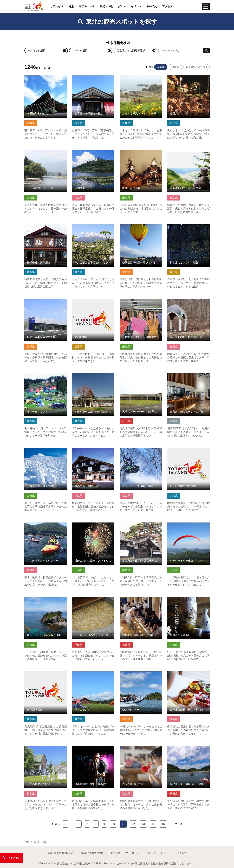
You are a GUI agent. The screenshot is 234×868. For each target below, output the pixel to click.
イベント (136, 6)
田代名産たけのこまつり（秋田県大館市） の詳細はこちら (93, 600)
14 (153, 824)
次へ (179, 824)
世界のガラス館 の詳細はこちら (91, 449)
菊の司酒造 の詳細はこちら (88, 300)
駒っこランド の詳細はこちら (89, 673)
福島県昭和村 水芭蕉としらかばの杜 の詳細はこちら (188, 302)
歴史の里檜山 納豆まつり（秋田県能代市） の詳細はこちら (141, 600)
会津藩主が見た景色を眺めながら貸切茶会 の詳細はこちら (188, 674)
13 (143, 824)
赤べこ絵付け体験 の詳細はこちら (139, 748)
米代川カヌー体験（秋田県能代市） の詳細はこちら (188, 749)
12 (133, 824)
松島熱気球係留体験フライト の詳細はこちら (141, 227)
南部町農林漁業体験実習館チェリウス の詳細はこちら (93, 376)
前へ (55, 824)
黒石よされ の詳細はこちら (183, 77)
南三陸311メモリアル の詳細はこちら (46, 79)
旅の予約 (152, 6)
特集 (71, 6)
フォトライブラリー (157, 853)
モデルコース (87, 6)
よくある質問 (179, 853)
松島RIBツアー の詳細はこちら (138, 673)
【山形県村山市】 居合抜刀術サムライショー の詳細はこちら (93, 749)
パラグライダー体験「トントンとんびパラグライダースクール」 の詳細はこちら (188, 527)
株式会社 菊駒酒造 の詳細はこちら (45, 226)
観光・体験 (106, 6)
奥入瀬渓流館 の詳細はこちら (42, 673)
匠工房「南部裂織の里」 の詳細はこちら (93, 79)
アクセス (167, 6)
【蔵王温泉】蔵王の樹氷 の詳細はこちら (46, 451)
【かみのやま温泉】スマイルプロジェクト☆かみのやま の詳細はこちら (93, 526)
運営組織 (116, 853)
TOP (27, 842)
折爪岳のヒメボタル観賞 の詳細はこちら (188, 227)
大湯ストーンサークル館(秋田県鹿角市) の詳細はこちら (141, 376)
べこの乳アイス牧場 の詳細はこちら (45, 748)
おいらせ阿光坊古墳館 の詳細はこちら (188, 451)
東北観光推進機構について (62, 853)
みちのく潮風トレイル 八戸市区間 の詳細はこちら (141, 79)
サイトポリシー (133, 853)
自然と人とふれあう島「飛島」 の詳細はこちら (46, 600)
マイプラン (12, 858)
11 (123, 824)
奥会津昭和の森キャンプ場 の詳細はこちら (188, 153)
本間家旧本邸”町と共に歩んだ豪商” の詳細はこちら (141, 526)
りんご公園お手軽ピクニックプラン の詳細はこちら (93, 227)
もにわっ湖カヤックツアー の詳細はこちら (46, 526)
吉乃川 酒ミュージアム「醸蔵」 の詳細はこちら (188, 376)
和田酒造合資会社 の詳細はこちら (187, 598)
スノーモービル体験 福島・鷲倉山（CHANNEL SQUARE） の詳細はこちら (141, 452)
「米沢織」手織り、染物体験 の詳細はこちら (141, 302)
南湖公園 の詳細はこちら (87, 151)
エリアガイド (56, 6)
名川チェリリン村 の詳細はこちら (44, 375)
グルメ (122, 6)
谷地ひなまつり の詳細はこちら (138, 151)
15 (163, 824)
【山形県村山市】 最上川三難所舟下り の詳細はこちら (46, 153)
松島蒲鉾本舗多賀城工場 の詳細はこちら (46, 302)
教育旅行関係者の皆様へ (93, 853)
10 (113, 824)
